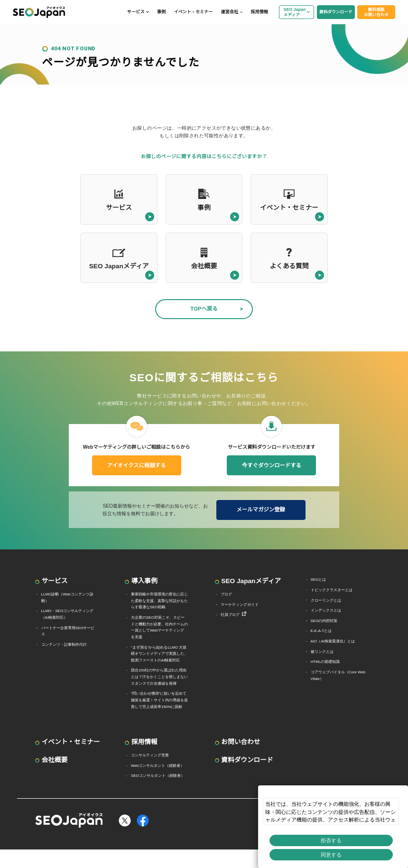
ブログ (226, 594)
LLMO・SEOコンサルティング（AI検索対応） (68, 614)
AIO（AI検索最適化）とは (333, 641)
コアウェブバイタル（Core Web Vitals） (338, 675)
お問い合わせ (241, 742)
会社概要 (55, 760)
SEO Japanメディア (295, 12)
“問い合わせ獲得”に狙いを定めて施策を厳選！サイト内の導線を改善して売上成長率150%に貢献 (159, 700)
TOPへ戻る (204, 309)
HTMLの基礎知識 (325, 662)
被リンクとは (322, 652)
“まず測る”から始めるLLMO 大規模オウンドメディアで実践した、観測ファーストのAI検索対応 (159, 654)
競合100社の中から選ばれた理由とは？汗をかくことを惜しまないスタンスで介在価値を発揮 (159, 677)
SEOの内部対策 (324, 621)
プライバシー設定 (353, 859)
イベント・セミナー (193, 12)
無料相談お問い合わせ (376, 12)
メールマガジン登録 (260, 509)
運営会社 (230, 12)
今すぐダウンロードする (272, 465)
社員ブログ (230, 615)
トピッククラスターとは (332, 590)
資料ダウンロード (336, 12)
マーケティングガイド (240, 605)
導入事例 (144, 581)
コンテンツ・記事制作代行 (64, 645)
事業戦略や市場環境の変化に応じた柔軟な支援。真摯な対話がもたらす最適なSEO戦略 (159, 601)
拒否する (331, 840)
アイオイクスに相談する (137, 465)
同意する (331, 855)
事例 (161, 12)
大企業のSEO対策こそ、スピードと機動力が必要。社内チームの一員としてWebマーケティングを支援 (159, 627)
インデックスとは (326, 610)
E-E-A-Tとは (321, 631)
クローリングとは (326, 600)
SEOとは (319, 580)
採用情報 (259, 12)
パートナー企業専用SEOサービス (68, 631)
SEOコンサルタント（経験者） (158, 776)
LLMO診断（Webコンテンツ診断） (67, 598)
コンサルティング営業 (150, 755)
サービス (136, 12)
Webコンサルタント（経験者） (158, 766)
